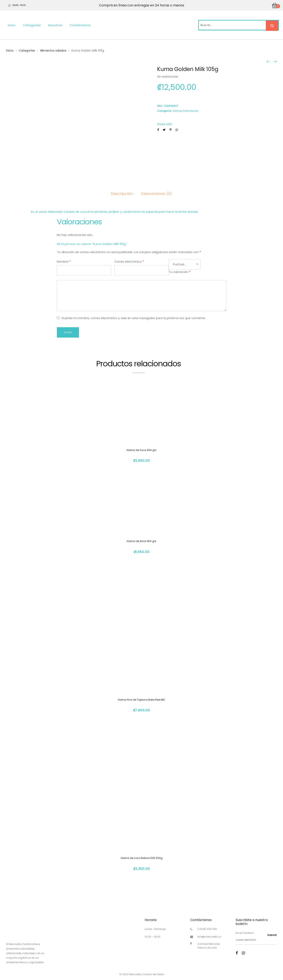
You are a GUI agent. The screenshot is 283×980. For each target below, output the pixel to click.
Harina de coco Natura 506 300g (142, 858)
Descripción (122, 194)
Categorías (32, 25)
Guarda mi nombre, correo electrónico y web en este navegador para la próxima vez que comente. (134, 318)
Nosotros (55, 25)
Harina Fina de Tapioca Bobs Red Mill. (142, 700)
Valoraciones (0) (157, 194)
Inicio (12, 25)
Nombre (64, 262)
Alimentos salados (53, 51)
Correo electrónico (129, 262)
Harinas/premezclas (185, 111)
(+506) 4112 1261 (207, 929)
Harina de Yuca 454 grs (141, 450)
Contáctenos (80, 25)
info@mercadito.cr (209, 937)
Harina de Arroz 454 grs (141, 541)
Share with (165, 124)
